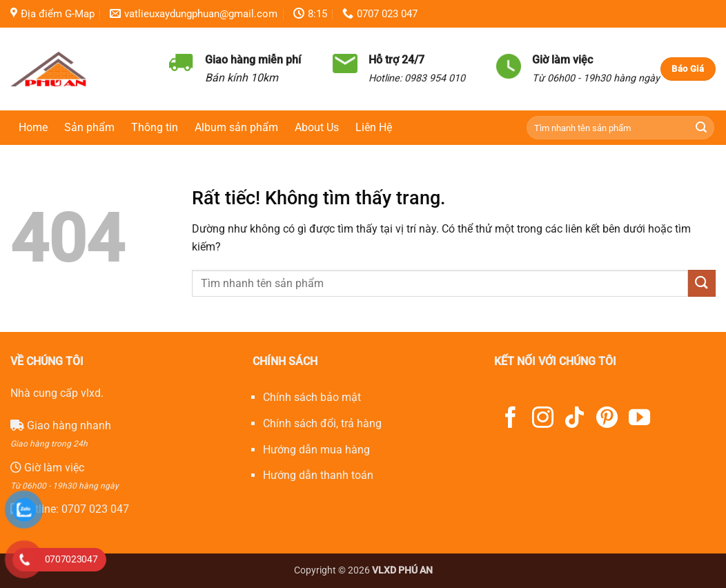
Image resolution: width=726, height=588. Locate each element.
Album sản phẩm (236, 127)
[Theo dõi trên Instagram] (543, 419)
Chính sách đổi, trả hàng (322, 423)
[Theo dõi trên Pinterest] (607, 419)
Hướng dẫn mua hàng (316, 450)
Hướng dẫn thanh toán (318, 475)
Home (33, 127)
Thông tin (155, 127)
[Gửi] (702, 128)
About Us (317, 127)
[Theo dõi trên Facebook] (510, 419)
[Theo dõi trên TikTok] (575, 419)
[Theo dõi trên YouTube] (639, 419)
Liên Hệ (374, 127)
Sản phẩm (89, 127)
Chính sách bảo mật (312, 397)
